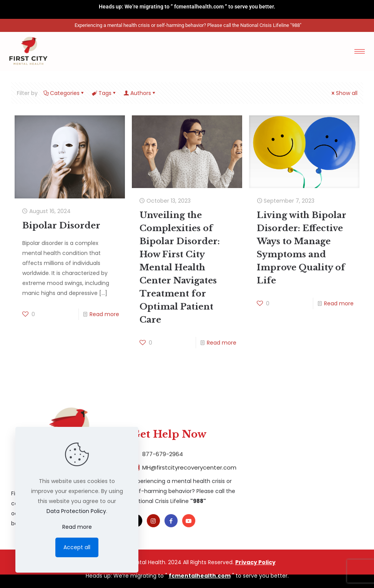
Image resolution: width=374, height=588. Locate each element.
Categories (64, 93)
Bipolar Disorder (61, 226)
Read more (104, 314)
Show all (344, 93)
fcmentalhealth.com (199, 7)
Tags (104, 93)
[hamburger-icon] (360, 51)
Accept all (77, 547)
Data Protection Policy (76, 511)
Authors (140, 93)
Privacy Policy (255, 562)
